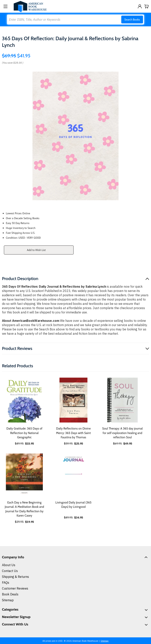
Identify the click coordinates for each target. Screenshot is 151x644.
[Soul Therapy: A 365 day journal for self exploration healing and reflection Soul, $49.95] (122, 400)
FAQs (6, 583)
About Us (9, 565)
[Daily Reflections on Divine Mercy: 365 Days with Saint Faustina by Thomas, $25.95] (74, 400)
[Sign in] (140, 6)
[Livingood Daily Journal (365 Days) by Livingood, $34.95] (74, 474)
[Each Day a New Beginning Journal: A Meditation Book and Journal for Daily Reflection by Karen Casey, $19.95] (24, 474)
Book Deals (10, 594)
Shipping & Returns (15, 577)
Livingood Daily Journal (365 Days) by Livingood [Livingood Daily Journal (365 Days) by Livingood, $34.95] (73, 505)
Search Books (132, 20)
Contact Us (10, 571)
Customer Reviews (15, 588)
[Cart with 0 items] (147, 6)
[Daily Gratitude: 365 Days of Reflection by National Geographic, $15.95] (24, 400)
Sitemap (8, 600)
